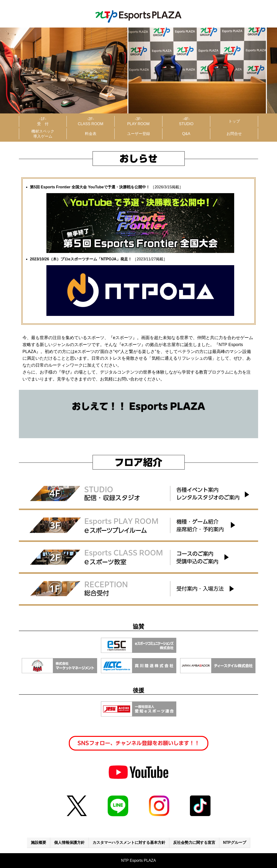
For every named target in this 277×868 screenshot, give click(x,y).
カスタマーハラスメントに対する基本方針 (129, 843)
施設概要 (39, 843)
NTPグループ (235, 843)
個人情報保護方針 (69, 843)
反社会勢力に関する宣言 (194, 843)
